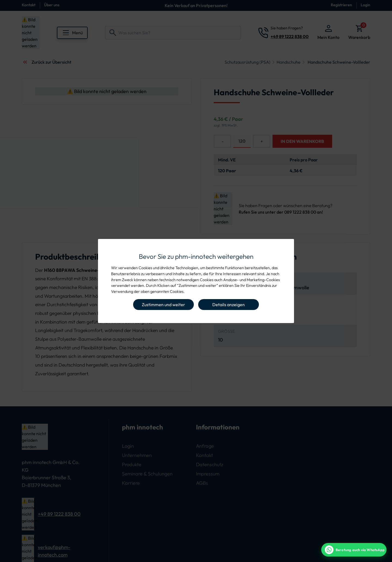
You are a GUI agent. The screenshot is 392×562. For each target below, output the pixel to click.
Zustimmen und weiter (163, 305)
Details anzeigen (229, 305)
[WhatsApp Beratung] (354, 550)
